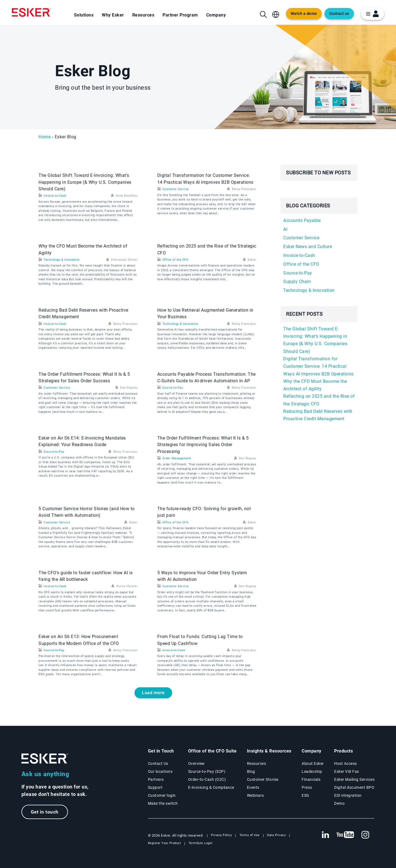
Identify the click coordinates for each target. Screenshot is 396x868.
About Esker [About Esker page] (313, 763)
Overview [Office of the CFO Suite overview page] (196, 763)
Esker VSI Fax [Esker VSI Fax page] (347, 771)
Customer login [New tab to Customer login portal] (162, 795)
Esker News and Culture (308, 247)
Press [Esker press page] (307, 787)
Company (216, 15)
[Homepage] (31, 12)
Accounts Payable (302, 220)
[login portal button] (372, 14)
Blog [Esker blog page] (251, 771)
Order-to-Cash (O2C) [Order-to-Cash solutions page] (207, 779)
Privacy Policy (221, 835)
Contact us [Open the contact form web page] (339, 14)
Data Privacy (276, 835)
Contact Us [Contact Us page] (158, 763)
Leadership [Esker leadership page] (312, 771)
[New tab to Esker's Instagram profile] (365, 835)
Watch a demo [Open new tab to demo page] (304, 14)
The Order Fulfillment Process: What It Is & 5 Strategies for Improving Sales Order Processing (203, 445)
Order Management (177, 458)
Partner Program (180, 15)
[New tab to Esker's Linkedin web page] (325, 835)
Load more (153, 693)
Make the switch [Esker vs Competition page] (163, 803)
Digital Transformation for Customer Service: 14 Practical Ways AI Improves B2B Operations (318, 366)
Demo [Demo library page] (339, 803)
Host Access (346, 763)
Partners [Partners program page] (156, 779)
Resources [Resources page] (257, 763)
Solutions (84, 15)
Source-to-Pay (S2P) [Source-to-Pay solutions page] (207, 771)
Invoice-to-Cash (55, 196)
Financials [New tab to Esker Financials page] (311, 779)
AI (285, 229)
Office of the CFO (175, 260)
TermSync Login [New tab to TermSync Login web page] (201, 843)
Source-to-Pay (173, 388)
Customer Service (176, 189)
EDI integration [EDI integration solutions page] (348, 795)
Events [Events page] (253, 787)
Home (45, 137)
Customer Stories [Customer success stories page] (263, 779)
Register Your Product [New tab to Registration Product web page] (165, 843)
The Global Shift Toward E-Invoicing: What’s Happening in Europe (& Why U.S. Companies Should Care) (85, 182)
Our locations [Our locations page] (160, 771)
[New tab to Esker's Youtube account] (345, 835)
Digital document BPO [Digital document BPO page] (354, 787)
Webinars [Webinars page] (255, 795)
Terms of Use (250, 835)
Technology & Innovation (62, 260)
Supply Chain (297, 281)
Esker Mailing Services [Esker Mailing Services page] (354, 779)
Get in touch (45, 812)
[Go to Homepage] (45, 759)
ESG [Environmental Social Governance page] (306, 795)
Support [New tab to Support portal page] (155, 787)
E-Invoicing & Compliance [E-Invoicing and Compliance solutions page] (211, 787)
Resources (143, 15)
